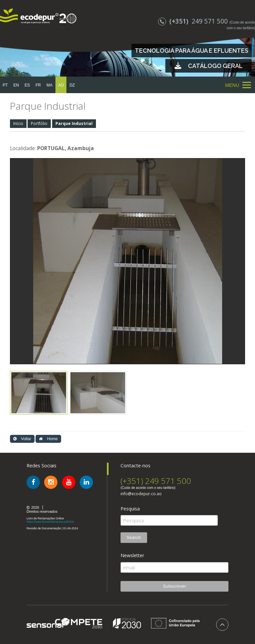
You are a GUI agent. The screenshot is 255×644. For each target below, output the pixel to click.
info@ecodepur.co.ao (141, 494)
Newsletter (132, 556)
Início (18, 123)
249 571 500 (194, 21)
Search (134, 537)
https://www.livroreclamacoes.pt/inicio (50, 522)
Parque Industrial (74, 123)
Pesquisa (130, 509)
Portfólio (39, 123)
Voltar (22, 439)
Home (48, 439)
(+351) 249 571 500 (156, 481)
